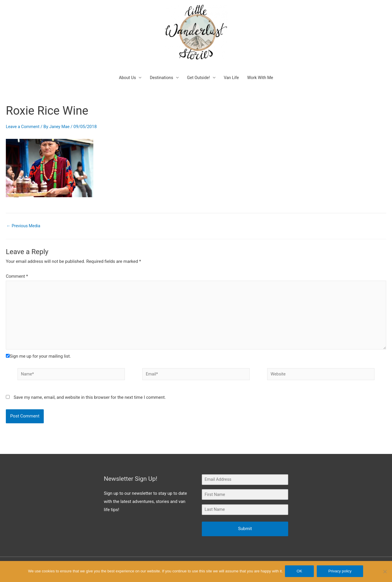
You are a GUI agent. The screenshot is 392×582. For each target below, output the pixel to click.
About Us (125, 66)
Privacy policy (341, 572)
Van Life (232, 66)
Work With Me (263, 66)
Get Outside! (198, 66)
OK (300, 572)
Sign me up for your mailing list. (38, 348)
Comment (17, 265)
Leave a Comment (23, 115)
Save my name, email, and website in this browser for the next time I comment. (90, 389)
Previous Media (24, 214)
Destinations (160, 66)
